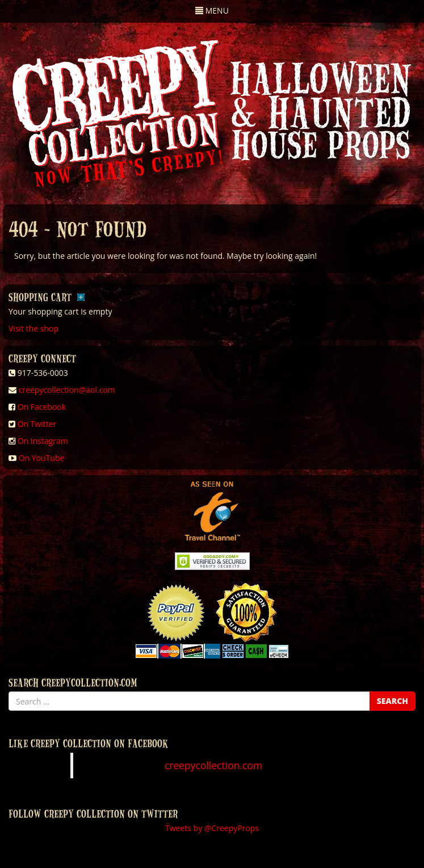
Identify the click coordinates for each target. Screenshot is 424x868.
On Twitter (37, 424)
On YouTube (42, 458)
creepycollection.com (213, 765)
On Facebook (42, 407)
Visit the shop (33, 328)
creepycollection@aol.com (67, 390)
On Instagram (43, 441)
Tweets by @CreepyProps (212, 828)
